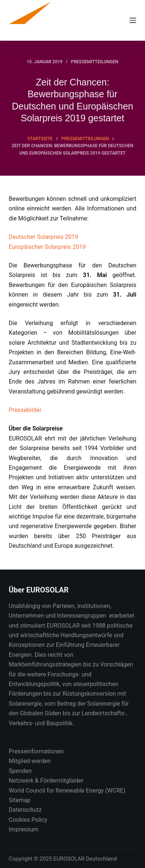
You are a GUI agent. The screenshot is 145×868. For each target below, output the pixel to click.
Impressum (24, 829)
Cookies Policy (28, 820)
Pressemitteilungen (95, 62)
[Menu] (133, 20)
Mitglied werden (30, 761)
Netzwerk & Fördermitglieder (46, 781)
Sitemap (20, 800)
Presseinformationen (36, 751)
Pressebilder (25, 410)
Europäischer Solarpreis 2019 (48, 247)
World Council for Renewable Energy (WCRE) (67, 791)
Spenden (20, 771)
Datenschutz (25, 810)
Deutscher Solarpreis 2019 (44, 237)
